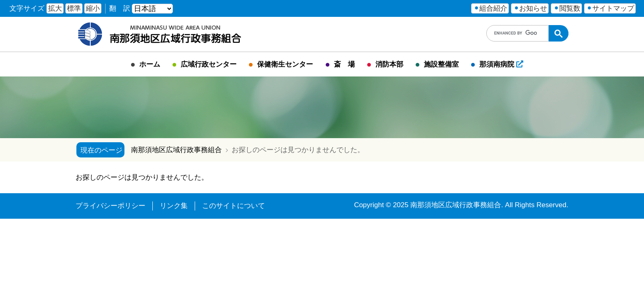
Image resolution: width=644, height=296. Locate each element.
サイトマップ (613, 8)
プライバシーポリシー (110, 206)
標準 (74, 8)
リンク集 (174, 206)
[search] (515, 33)
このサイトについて (233, 206)
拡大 (55, 8)
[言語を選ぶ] (152, 9)
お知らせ (533, 8)
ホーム (150, 64)
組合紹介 (493, 8)
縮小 (93, 8)
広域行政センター (209, 64)
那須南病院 (501, 64)
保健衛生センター (285, 64)
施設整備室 (441, 64)
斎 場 (344, 64)
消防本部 (389, 64)
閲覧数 (570, 8)
